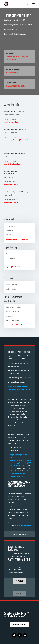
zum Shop (19, 581)
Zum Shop (19, 594)
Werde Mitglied (19, 534)
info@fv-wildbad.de (11, 184)
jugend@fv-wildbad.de (12, 164)
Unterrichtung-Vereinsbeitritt (20, 460)
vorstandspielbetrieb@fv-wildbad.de (17, 140)
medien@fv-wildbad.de (14, 325)
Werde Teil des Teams (19, 624)
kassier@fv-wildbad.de (12, 122)
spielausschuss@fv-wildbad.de (17, 239)
